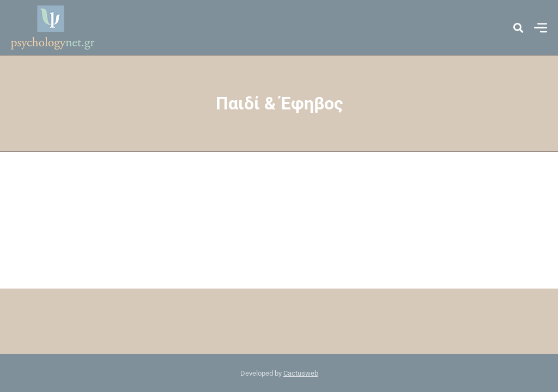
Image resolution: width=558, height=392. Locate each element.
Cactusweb (301, 373)
